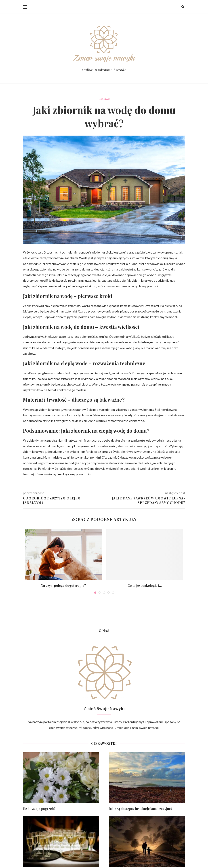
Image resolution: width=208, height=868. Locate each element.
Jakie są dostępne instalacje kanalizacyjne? (141, 809)
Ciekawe (104, 99)
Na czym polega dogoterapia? (63, 586)
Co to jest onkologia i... (145, 586)
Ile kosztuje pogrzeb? (39, 809)
